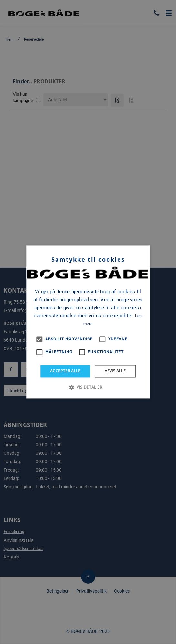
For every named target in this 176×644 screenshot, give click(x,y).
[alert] (88, 322)
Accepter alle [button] (65, 371)
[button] (88, 387)
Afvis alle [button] (115, 371)
